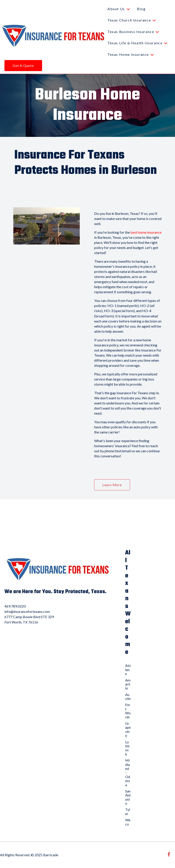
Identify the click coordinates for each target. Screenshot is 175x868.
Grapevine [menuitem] (128, 729)
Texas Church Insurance (129, 20)
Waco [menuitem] (128, 822)
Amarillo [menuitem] (128, 684)
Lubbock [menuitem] (127, 748)
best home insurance (146, 232)
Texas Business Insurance (131, 32)
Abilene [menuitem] (128, 670)
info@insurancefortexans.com (27, 611)
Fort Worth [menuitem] (128, 711)
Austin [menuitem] (128, 696)
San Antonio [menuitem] (128, 797)
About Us (116, 9)
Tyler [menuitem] (128, 811)
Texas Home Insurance (128, 54)
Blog (141, 9)
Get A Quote (23, 65)
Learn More (112, 485)
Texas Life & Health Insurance (135, 43)
